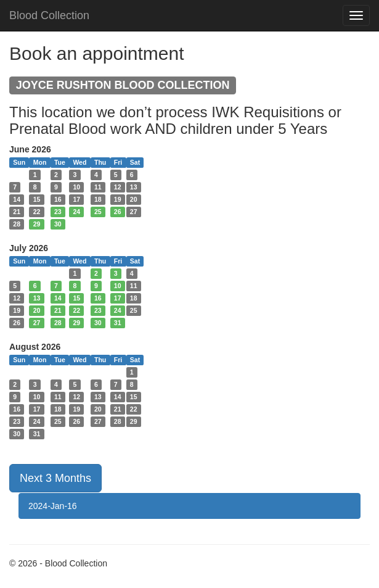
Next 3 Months (55, 478)
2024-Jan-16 (53, 506)
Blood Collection (49, 15)
